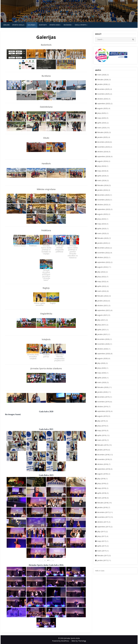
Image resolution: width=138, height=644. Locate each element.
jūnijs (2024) (102, 166)
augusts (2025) (103, 108)
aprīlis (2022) (102, 286)
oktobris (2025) (103, 99)
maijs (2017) (102, 541)
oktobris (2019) (103, 407)
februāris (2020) (103, 387)
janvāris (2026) (102, 84)
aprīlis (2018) (102, 493)
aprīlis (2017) (102, 546)
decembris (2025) (103, 89)
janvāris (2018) (102, 507)
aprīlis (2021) (102, 330)
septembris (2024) (104, 156)
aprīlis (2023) (102, 229)
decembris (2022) (103, 248)
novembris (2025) (103, 94)
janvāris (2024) (102, 190)
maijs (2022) (102, 281)
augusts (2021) (103, 315)
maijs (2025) (102, 118)
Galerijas (31, 25)
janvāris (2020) (102, 392)
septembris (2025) (104, 104)
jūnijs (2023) (102, 219)
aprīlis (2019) (102, 435)
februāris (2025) (103, 132)
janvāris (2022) (102, 301)
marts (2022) (102, 291)
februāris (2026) (103, 80)
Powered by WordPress (61, 641)
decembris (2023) (103, 195)
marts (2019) (102, 440)
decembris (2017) (103, 512)
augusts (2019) (103, 416)
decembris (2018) (103, 455)
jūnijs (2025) (102, 113)
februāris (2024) (103, 185)
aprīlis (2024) (102, 176)
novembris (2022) (103, 253)
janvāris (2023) (102, 243)
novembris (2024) (103, 147)
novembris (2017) (103, 517)
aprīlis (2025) (102, 123)
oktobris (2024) (103, 152)
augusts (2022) (103, 267)
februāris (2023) (103, 238)
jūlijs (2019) (101, 421)
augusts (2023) (103, 214)
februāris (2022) (103, 296)
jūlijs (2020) (101, 363)
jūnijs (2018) (102, 483)
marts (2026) (102, 75)
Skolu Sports (81, 25)
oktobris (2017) (103, 522)
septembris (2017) (104, 527)
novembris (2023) (103, 200)
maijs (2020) (102, 373)
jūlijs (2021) (101, 320)
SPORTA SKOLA (18, 25)
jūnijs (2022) (102, 277)
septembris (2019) (104, 411)
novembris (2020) (103, 344)
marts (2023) (102, 233)
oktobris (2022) (103, 257)
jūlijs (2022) (101, 272)
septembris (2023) (104, 209)
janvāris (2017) (102, 560)
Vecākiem (67, 25)
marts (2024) (102, 180)
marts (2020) (102, 382)
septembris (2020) (104, 354)
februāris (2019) (103, 445)
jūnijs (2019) (102, 426)
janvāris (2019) (102, 450)
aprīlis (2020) (102, 378)
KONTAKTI (43, 25)
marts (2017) (102, 551)
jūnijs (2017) (102, 536)
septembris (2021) (104, 310)
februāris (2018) (103, 503)
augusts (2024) (103, 161)
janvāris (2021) (102, 334)
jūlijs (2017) (101, 532)
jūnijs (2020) (102, 368)
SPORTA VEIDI (55, 25)
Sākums (6, 25)
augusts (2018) (103, 474)
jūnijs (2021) (102, 325)
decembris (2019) (103, 397)
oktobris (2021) (103, 305)
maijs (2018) (102, 488)
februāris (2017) (103, 556)
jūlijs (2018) (101, 479)
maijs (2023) (102, 224)
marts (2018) (102, 498)
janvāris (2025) (102, 137)
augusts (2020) (103, 358)
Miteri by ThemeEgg (79, 641)
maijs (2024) (102, 171)
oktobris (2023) (103, 205)
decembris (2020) (103, 339)
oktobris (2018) (103, 464)
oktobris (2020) (103, 349)
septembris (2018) (104, 469)
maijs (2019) (102, 430)
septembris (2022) (104, 262)
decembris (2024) (103, 142)
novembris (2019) (103, 402)
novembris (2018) (103, 459)
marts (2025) (102, 128)
